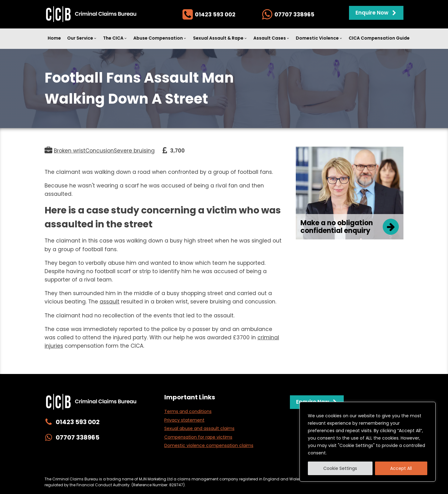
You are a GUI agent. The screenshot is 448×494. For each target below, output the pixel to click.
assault (110, 302)
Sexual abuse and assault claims (199, 428)
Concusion (100, 151)
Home (54, 38)
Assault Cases (271, 38)
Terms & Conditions (292, 466)
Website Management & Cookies (186, 466)
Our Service (82, 38)
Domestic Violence (319, 38)
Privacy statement (184, 420)
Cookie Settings (340, 468)
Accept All (401, 468)
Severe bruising (134, 151)
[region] (368, 442)
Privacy (138, 466)
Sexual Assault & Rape (220, 38)
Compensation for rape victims (198, 437)
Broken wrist (70, 151)
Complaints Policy (246, 466)
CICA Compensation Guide (379, 38)
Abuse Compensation (160, 38)
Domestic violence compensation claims (209, 445)
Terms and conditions (188, 411)
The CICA (115, 38)
